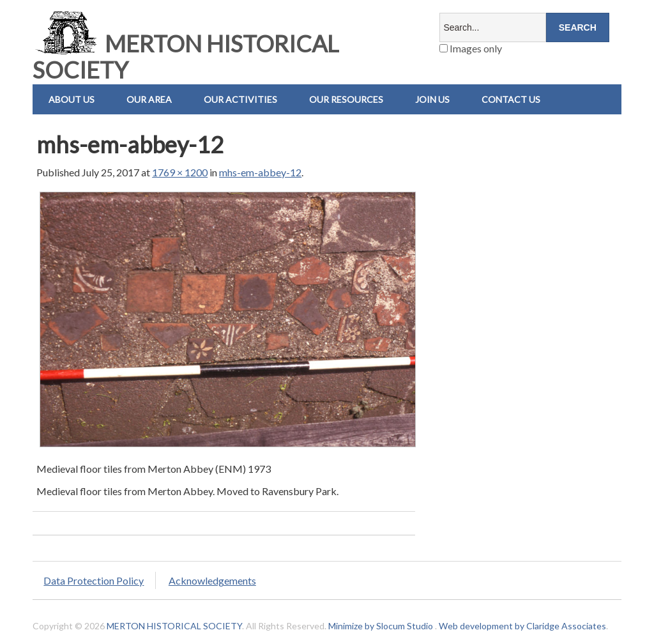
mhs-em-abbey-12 (260, 172)
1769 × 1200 (180, 172)
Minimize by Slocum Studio (381, 626)
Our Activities (240, 99)
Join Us (432, 99)
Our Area (149, 99)
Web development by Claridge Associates (522, 626)
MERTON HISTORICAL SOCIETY (186, 57)
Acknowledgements (212, 580)
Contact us (511, 99)
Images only (471, 48)
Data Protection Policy (94, 580)
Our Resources (346, 99)
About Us (72, 99)
